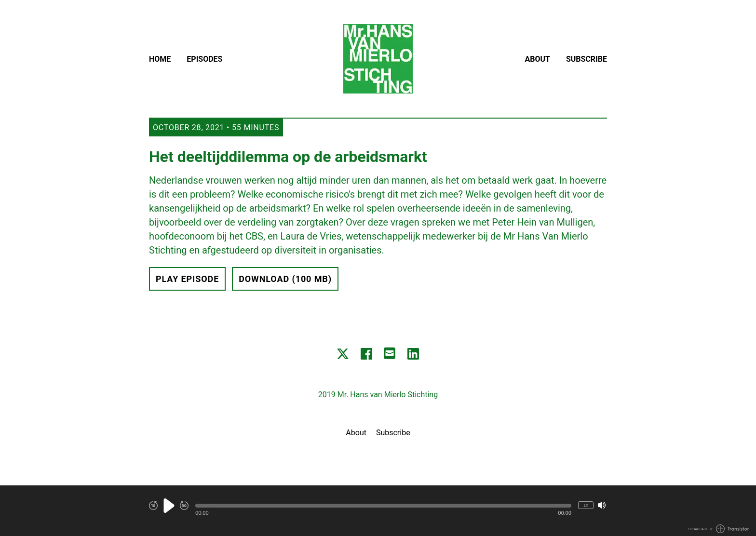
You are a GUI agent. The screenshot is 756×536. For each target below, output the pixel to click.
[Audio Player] (378, 511)
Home (160, 59)
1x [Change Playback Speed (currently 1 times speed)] (586, 505)
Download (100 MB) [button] (285, 279)
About (538, 59)
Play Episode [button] (187, 279)
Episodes (204, 59)
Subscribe (587, 59)
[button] (383, 506)
